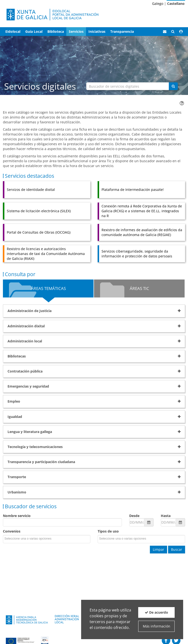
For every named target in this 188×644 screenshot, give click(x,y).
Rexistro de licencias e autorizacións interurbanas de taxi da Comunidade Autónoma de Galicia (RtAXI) (46, 254)
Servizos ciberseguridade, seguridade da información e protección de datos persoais (137, 254)
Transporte (17, 477)
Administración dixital (26, 326)
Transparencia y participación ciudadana (41, 462)
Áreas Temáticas (48, 288)
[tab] (94, 311)
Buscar (177, 549)
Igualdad (15, 417)
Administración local (25, 341)
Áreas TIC (139, 288)
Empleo (14, 401)
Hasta (166, 516)
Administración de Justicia (30, 311)
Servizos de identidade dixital (31, 190)
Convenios (12, 531)
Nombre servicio (17, 516)
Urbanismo (17, 492)
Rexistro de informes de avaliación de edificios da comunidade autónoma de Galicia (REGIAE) (142, 232)
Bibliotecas (17, 356)
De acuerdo (156, 612)
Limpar (158, 549)
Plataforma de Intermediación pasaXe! (133, 190)
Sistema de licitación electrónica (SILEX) (39, 211)
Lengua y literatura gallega (30, 432)
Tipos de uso (108, 531)
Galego (158, 4)
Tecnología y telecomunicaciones (35, 447)
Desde (134, 516)
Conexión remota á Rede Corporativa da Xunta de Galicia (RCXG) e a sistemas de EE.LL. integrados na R (142, 211)
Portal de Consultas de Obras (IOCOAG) (39, 232)
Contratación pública (25, 371)
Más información (157, 626)
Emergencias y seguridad (28, 386)
